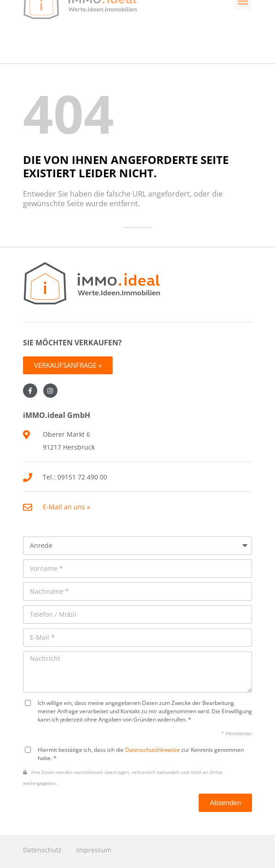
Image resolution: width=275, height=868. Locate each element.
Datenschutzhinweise (152, 750)
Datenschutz (42, 850)
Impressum (94, 850)
